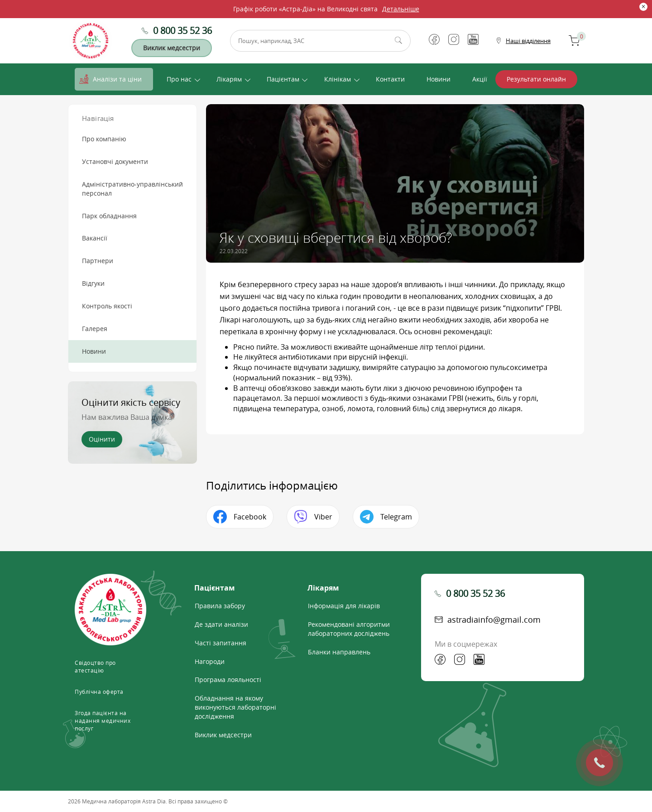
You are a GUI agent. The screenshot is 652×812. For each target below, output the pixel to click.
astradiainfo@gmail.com (494, 620)
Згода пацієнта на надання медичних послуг (103, 721)
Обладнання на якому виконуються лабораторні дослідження (235, 707)
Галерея (95, 329)
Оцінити (102, 439)
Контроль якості (107, 306)
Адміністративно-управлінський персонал (132, 189)
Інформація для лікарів (344, 606)
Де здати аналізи (221, 624)
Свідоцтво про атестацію (95, 666)
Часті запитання (221, 643)
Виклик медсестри (172, 48)
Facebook (250, 517)
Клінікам (338, 79)
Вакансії (95, 238)
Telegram (396, 517)
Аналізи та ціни (117, 79)
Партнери (98, 261)
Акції (480, 79)
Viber (323, 517)
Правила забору (220, 606)
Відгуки (93, 283)
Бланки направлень (339, 652)
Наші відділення (528, 41)
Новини (439, 79)
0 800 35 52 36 (182, 31)
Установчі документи (115, 161)
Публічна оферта (99, 692)
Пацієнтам (283, 79)
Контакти (390, 79)
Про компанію (104, 139)
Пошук (398, 41)
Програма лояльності (228, 680)
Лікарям (229, 79)
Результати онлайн (536, 79)
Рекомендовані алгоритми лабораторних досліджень (349, 629)
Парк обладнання (109, 216)
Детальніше (401, 9)
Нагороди (210, 661)
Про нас (179, 79)
